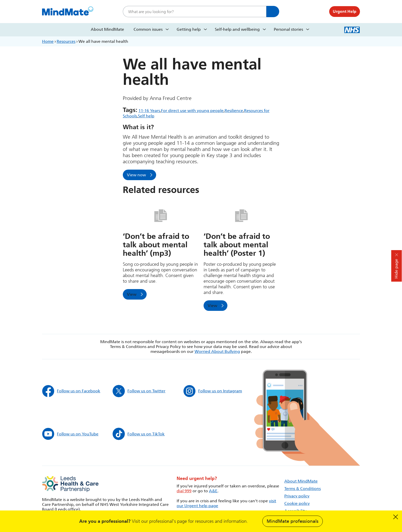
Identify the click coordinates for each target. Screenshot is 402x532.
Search (273, 12)
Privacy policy (297, 496)
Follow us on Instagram (213, 391)
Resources (66, 41)
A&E (213, 491)
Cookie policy (297, 503)
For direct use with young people (192, 111)
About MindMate (107, 29)
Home (48, 41)
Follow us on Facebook (71, 391)
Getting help (189, 29)
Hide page (396, 269)
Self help (146, 116)
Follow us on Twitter (139, 391)
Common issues (148, 29)
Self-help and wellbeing (237, 29)
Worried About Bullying (217, 351)
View (132, 294)
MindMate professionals (293, 521)
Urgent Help (345, 11)
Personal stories (288, 29)
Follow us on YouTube (70, 434)
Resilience (234, 111)
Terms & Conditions (303, 489)
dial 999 (184, 491)
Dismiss (396, 517)
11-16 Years (149, 111)
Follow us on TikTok (139, 434)
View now (136, 175)
